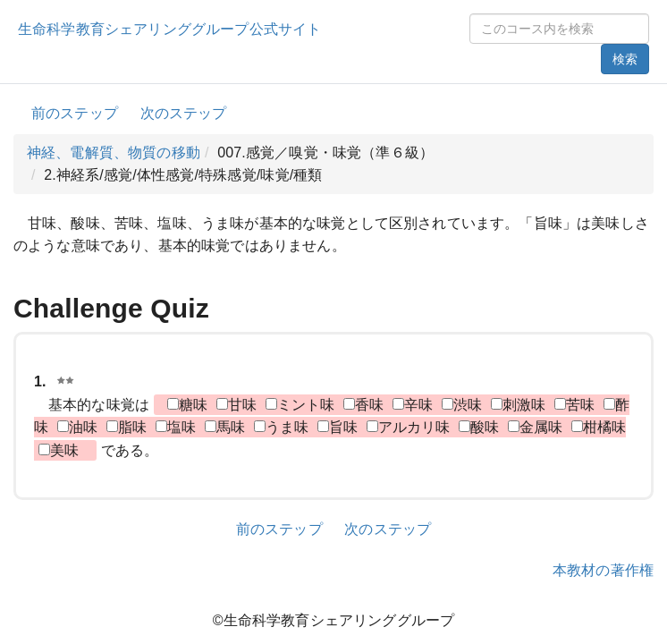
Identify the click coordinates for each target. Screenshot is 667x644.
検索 (625, 59)
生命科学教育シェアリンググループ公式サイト (169, 29)
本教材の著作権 (603, 570)
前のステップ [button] (75, 113)
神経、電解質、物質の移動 (114, 153)
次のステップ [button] (184, 113)
